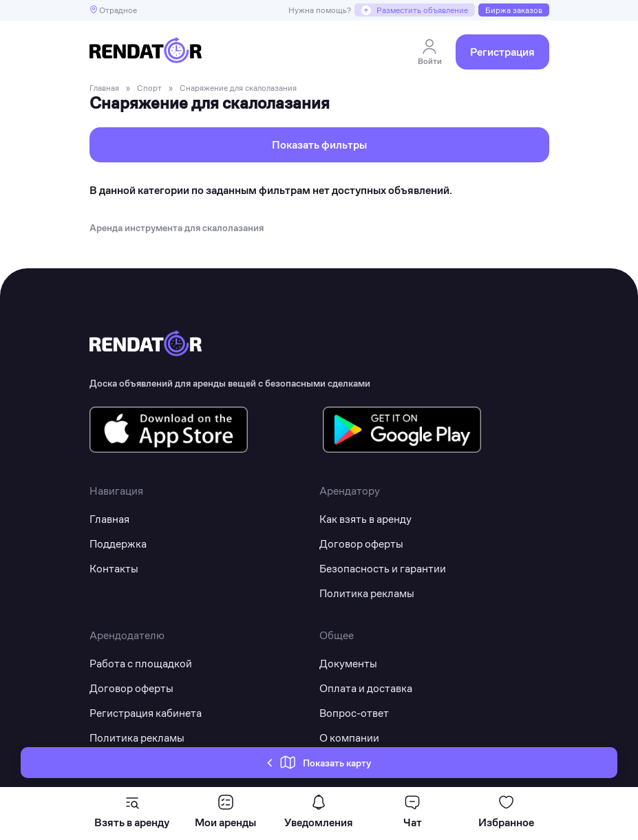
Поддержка (118, 544)
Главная (109, 519)
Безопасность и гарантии (383, 569)
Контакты (114, 569)
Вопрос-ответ (354, 713)
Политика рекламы (367, 593)
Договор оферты (361, 544)
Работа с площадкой (141, 664)
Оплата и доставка (366, 688)
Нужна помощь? (320, 10)
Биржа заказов (514, 10)
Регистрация (502, 52)
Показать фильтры (319, 145)
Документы (348, 664)
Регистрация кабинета (146, 713)
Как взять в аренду (365, 519)
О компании (349, 738)
